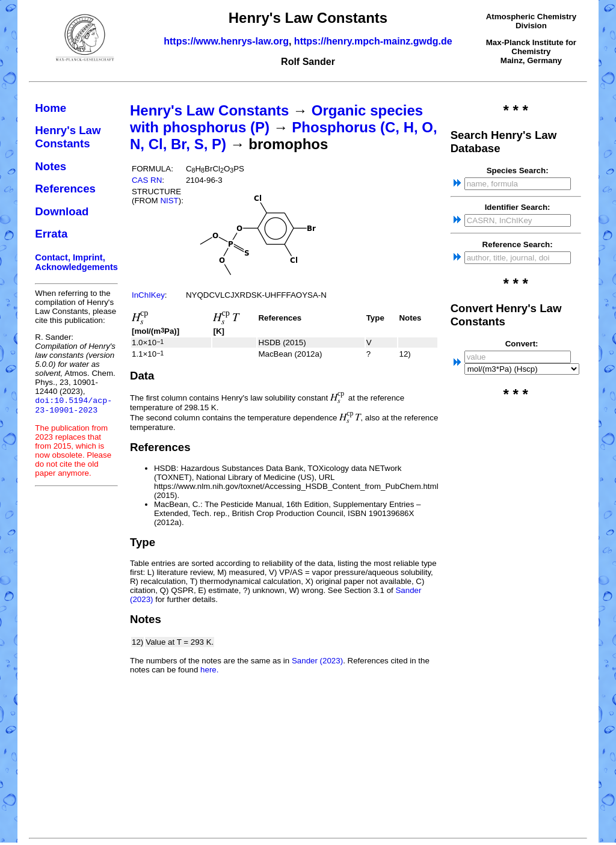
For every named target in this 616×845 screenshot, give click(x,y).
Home (51, 108)
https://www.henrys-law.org (226, 41)
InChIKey (148, 295)
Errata (51, 234)
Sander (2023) (317, 661)
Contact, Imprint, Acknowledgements (76, 262)
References (65, 189)
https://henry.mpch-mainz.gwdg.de (373, 41)
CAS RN (147, 180)
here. (209, 670)
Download (62, 211)
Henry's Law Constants (68, 137)
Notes (51, 166)
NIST (169, 201)
